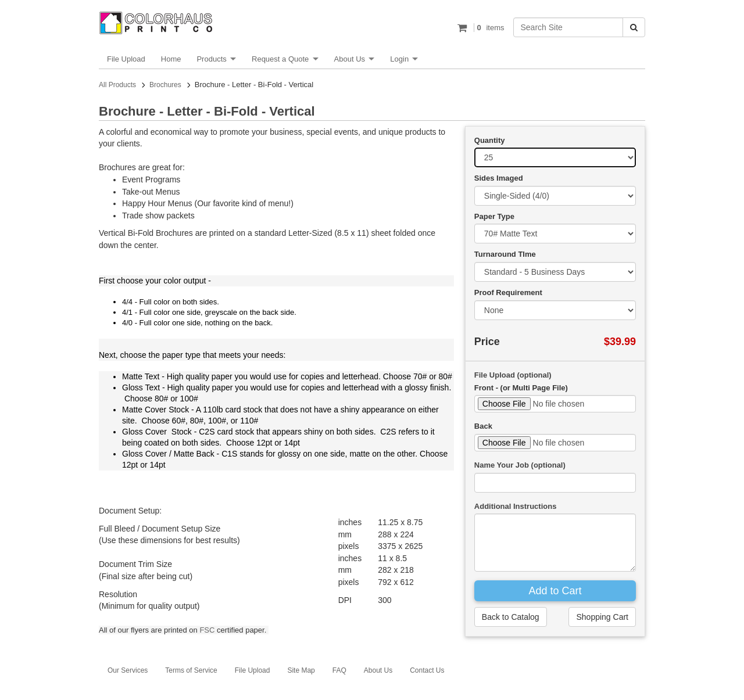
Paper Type (494, 216)
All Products (117, 85)
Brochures (165, 85)
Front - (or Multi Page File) (521, 388)
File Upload (126, 59)
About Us (350, 59)
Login (399, 59)
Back (483, 426)
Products (211, 59)
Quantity (490, 140)
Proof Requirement (508, 292)
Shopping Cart (602, 617)
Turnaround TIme (505, 254)
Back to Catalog (511, 617)
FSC (207, 630)
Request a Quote (280, 59)
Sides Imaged (499, 178)
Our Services (128, 670)
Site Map (301, 670)
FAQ (339, 670)
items (489, 28)
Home (171, 59)
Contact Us (427, 670)
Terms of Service (191, 670)
